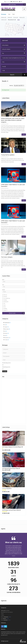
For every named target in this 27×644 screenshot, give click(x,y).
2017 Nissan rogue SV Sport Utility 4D (11, 469)
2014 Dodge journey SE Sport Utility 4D (11, 510)
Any (3, 53)
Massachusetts (12, 20)
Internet (5, 297)
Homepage (4, 14)
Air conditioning (7, 298)
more (19, 20)
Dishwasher (6, 302)
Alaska (10, 17)
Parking (5, 300)
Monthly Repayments (6, 363)
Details (24, 134)
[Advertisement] (14, 401)
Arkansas (22, 17)
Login (21, 2)
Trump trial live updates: (8, 155)
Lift (4, 303)
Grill (5, 305)
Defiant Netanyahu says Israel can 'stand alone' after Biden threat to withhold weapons (13, 120)
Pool (5, 307)
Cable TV (6, 310)
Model (4, 290)
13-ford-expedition (7, 489)
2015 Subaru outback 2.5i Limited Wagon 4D (13, 447)
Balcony (5, 295)
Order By (11, 86)
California (4, 20)
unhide (10, 617)
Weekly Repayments (6, 367)
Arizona (16, 17)
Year (3, 285)
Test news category (7, 257)
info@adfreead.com (15, 2)
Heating (5, 309)
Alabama (4, 17)
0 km (3, 62)
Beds (3, 280)
